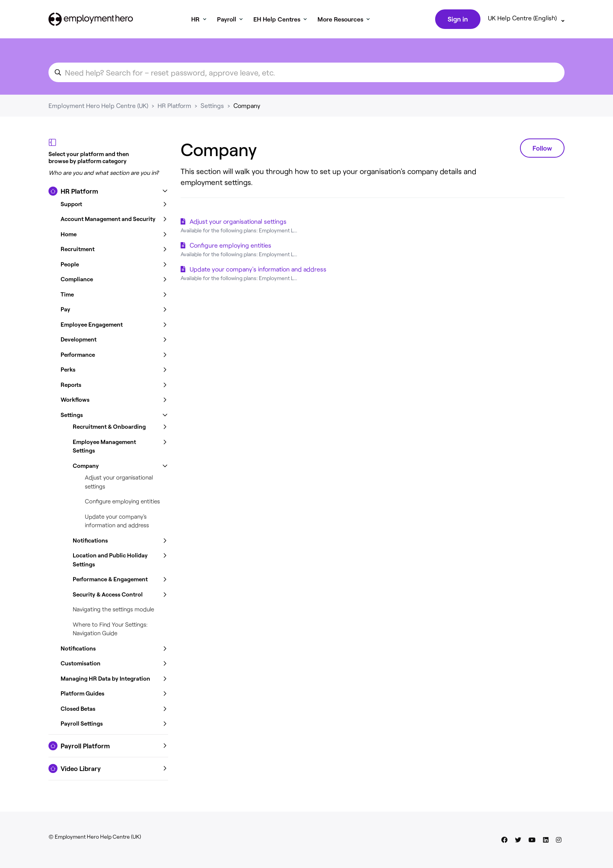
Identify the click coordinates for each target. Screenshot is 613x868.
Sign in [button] (458, 19)
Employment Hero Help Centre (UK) (98, 105)
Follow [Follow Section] (542, 148)
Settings (212, 105)
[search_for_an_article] (306, 72)
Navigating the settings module (113, 609)
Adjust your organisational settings (238, 221)
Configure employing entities (122, 501)
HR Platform (174, 105)
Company (247, 105)
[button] (108, 191)
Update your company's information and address (258, 269)
